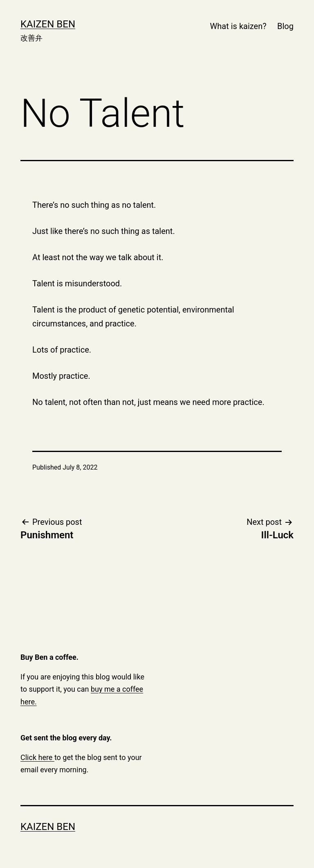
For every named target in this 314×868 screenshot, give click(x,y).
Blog (285, 26)
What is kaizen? (238, 26)
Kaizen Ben (48, 24)
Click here (37, 757)
